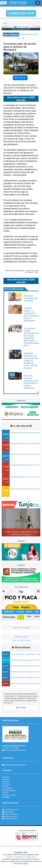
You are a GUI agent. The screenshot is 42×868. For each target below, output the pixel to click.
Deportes (7, 784)
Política (7, 795)
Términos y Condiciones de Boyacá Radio (21, 857)
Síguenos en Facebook (21, 627)
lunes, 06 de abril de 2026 (21, 29)
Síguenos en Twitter (21, 637)
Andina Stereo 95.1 (11, 816)
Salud (6, 793)
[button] (5, 522)
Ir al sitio (21, 708)
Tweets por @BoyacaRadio (21, 640)
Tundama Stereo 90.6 (12, 810)
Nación (7, 779)
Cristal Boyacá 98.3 (11, 819)
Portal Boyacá (9, 812)
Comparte (20, 78)
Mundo (7, 782)
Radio (7, 797)
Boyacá (7, 777)
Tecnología (8, 788)
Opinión (13, 795)
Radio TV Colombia (11, 814)
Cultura (7, 786)
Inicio (5, 23)
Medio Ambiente (10, 791)
